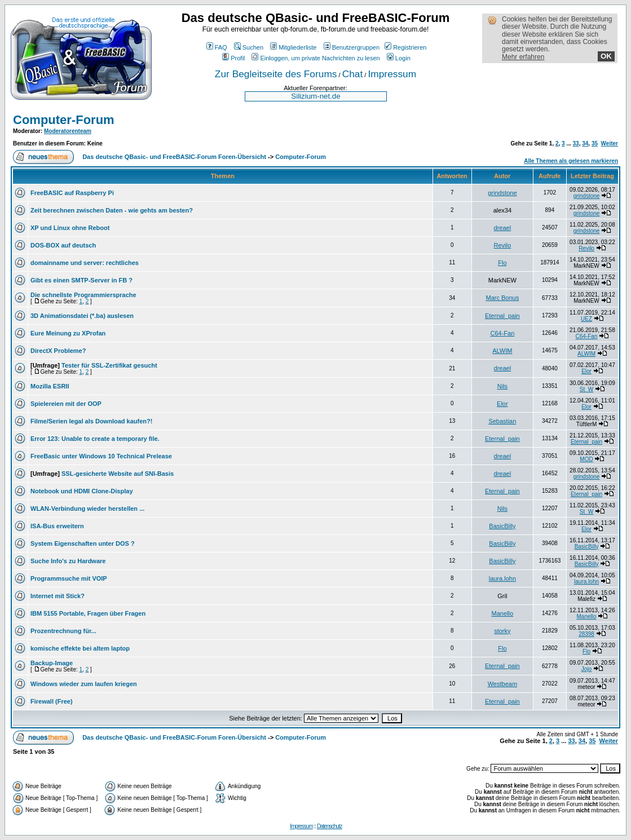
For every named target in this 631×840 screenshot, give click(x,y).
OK (606, 56)
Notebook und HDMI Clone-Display (82, 491)
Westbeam (502, 684)
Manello (503, 613)
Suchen (249, 47)
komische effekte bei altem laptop (80, 648)
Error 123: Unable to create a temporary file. (95, 439)
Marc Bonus (503, 298)
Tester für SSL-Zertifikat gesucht (109, 365)
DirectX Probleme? (58, 351)
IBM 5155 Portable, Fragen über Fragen (88, 613)
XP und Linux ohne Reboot (70, 228)
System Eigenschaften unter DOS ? (83, 543)
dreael (503, 228)
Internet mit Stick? (58, 596)
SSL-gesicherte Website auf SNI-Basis (118, 474)
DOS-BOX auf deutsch (63, 245)
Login (399, 58)
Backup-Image (52, 663)
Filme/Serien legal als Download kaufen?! (91, 421)
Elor (586, 371)
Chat (353, 74)
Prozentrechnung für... (63, 631)
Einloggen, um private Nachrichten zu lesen (315, 58)
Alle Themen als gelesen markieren (571, 161)
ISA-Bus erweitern (57, 526)
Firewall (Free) (52, 701)
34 (585, 143)
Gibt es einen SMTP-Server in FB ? (81, 280)
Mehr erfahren (523, 57)
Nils (502, 386)
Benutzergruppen (352, 47)
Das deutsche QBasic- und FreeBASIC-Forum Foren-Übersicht (174, 157)
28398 (586, 634)
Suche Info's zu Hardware (68, 561)
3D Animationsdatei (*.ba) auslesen (82, 316)
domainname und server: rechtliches (85, 263)
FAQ (217, 47)
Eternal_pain (502, 316)
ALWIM (502, 351)
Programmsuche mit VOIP (69, 578)
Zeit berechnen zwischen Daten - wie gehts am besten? (112, 210)
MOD (586, 459)
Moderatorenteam (68, 131)
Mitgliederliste (293, 47)
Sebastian (502, 421)
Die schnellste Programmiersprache (83, 295)
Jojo (586, 669)
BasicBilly (502, 526)
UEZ (586, 319)
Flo (502, 263)
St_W (586, 389)
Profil (233, 58)
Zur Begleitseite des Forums (276, 74)
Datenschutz (330, 826)
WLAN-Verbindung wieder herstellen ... (87, 509)
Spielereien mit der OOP (66, 404)
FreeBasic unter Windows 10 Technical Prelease (101, 456)
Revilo (503, 245)
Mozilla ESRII (50, 386)
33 (576, 143)
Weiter (610, 143)
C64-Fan (502, 333)
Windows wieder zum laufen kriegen (84, 684)
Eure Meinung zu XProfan (68, 333)
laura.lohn (502, 578)
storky (502, 631)
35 (595, 143)
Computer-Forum (64, 120)
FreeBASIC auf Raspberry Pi (72, 193)
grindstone (502, 193)
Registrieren (405, 47)
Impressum (392, 74)
